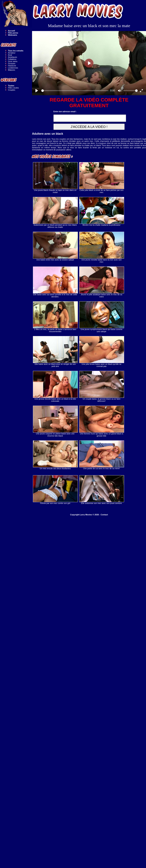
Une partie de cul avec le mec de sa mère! (101, 455)
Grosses (12, 64)
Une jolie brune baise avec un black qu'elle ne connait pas (101, 352)
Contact (104, 515)
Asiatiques (13, 57)
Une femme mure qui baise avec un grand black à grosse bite (101, 421)
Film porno (13, 33)
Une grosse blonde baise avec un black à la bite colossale (55, 386)
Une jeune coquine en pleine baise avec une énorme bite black (55, 421)
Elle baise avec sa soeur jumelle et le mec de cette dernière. (55, 282)
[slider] (75, 91)
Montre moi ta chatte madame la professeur (101, 211)
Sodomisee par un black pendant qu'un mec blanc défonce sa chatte (55, 213)
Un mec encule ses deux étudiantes (55, 455)
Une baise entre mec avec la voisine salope (55, 246)
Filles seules (13, 88)
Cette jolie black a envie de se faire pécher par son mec (101, 178)
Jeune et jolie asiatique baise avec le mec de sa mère (101, 282)
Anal (10, 55)
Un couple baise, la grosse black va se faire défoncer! (101, 386)
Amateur (12, 53)
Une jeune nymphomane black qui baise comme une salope (101, 317)
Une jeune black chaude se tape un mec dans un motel (55, 178)
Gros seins (13, 61)
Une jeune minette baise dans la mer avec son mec (101, 247)
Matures (12, 70)
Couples (12, 90)
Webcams (13, 35)
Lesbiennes (13, 68)
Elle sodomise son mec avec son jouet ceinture (101, 490)
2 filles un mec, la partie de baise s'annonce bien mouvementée (55, 317)
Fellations (12, 59)
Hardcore (12, 66)
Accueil (11, 31)
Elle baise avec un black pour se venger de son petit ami (55, 352)
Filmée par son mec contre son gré (55, 490)
